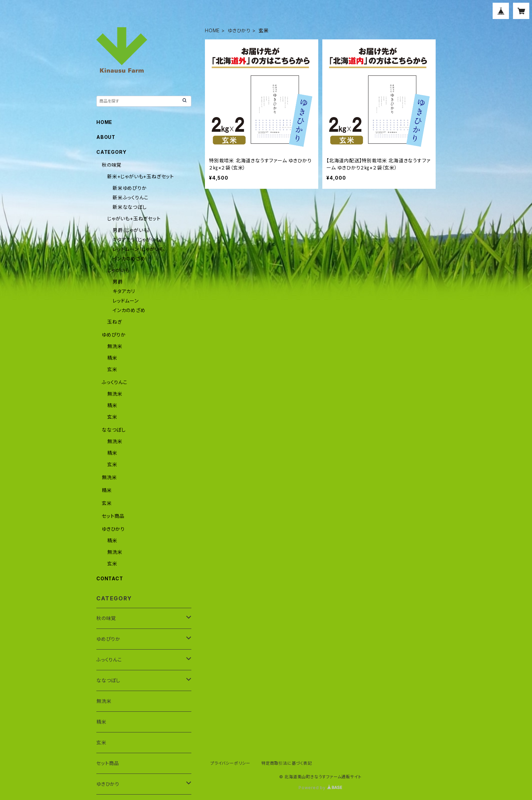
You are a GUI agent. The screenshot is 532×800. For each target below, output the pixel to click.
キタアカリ (124, 291)
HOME (212, 30)
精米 (112, 358)
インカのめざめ (129, 259)
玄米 (112, 369)
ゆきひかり (239, 30)
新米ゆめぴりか (130, 188)
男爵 (118, 282)
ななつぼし (114, 430)
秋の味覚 (112, 165)
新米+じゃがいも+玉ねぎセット (141, 176)
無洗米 (115, 346)
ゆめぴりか (114, 335)
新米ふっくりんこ (130, 197)
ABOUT (106, 137)
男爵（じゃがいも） (132, 230)
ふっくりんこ (115, 382)
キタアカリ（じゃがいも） (138, 240)
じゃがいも (119, 270)
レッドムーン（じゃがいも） (140, 249)
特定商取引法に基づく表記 (287, 763)
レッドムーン (126, 301)
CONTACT (110, 578)
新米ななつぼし (130, 207)
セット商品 (113, 516)
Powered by (320, 788)
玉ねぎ (115, 322)
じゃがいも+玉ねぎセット (134, 219)
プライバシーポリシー (230, 763)
